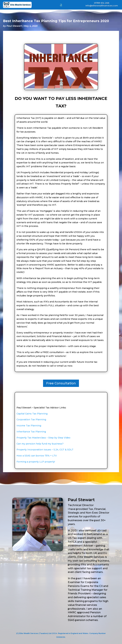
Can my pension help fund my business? (40, 444)
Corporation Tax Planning (31, 420)
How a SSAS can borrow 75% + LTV (37, 456)
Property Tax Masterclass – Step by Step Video (43, 438)
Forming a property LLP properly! (36, 462)
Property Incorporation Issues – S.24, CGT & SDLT (45, 450)
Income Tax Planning (29, 426)
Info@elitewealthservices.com (102, 6)
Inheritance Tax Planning (31, 432)
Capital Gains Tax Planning (32, 414)
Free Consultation (61, 383)
